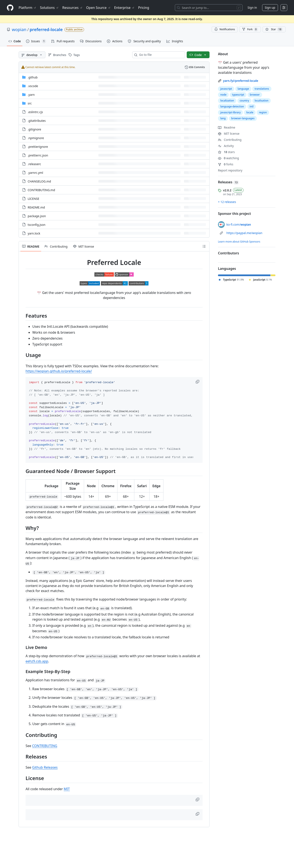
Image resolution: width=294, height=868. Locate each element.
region (263, 112)
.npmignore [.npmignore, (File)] (36, 138)
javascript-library (230, 112)
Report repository (230, 170)
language (243, 89)
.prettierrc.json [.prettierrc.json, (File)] (38, 155)
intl (252, 106)
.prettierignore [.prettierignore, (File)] (38, 147)
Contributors (229, 253)
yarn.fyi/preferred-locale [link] (241, 81)
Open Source (99, 8)
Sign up (270, 8)
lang (223, 118)
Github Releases (45, 767)
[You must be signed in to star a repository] (274, 29)
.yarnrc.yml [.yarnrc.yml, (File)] (35, 173)
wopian (19, 29)
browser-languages (243, 118)
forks (226, 164)
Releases (229, 182)
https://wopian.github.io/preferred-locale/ (59, 371)
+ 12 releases (227, 202)
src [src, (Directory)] (30, 103)
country (244, 101)
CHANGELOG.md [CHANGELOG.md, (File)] (39, 181)
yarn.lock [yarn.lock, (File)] (34, 233)
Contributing (230, 140)
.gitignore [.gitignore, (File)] (34, 129)
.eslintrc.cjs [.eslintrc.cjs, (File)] (35, 112)
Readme (227, 127)
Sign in (252, 8)
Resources (73, 8)
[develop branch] (32, 55)
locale (250, 112)
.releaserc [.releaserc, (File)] (34, 164)
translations (262, 89)
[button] (198, 382)
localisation (262, 101)
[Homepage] (10, 8)
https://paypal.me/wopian (244, 233)
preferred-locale (46, 29)
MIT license (229, 134)
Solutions (49, 8)
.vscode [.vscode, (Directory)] (33, 86)
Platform (28, 8)
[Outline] (204, 246)
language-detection (232, 106)
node (223, 95)
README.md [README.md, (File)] (36, 207)
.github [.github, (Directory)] (33, 77)
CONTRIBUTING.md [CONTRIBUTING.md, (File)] (41, 190)
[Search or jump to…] (209, 8)
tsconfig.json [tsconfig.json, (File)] (37, 225)
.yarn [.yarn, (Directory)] (31, 95)
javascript (226, 89)
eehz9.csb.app (37, 661)
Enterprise (125, 8)
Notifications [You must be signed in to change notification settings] (225, 29)
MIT (67, 789)
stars (226, 152)
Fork (250, 29)
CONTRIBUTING (45, 746)
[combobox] (160, 55)
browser (255, 95)
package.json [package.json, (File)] (37, 216)
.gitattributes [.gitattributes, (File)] (37, 121)
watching (228, 158)
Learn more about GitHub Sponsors (239, 242)
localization (227, 101)
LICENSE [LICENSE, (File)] (33, 199)
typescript (238, 95)
